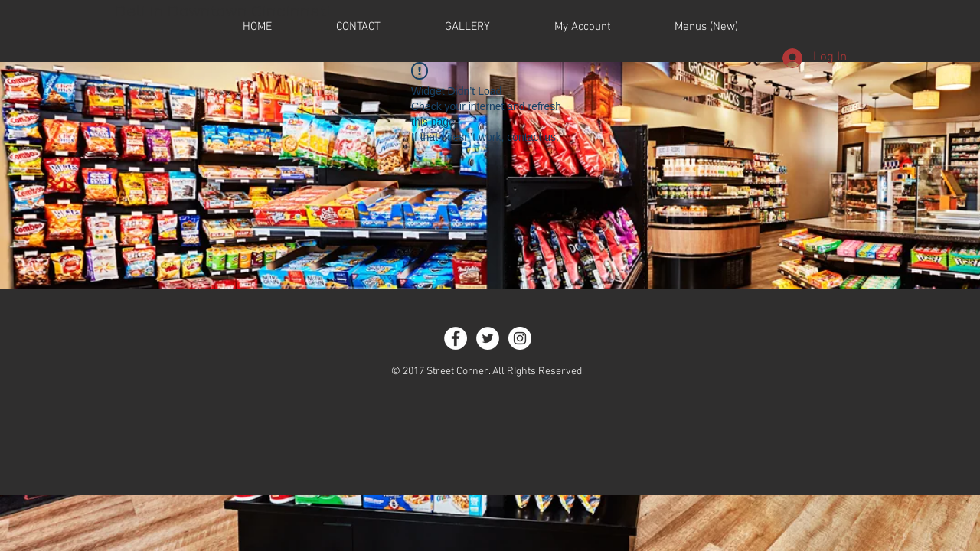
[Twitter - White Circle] (488, 338)
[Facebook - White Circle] (456, 338)
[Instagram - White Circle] (520, 338)
